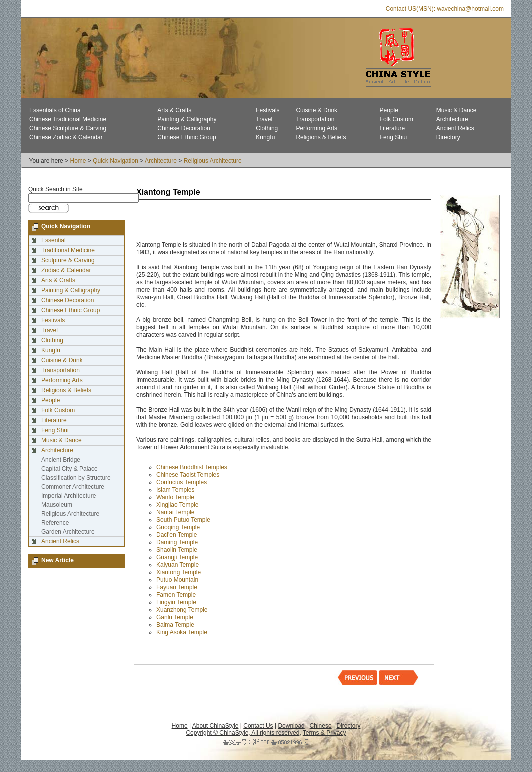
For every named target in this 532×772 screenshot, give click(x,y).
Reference (55, 523)
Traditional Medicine (68, 250)
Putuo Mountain (177, 580)
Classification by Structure (76, 478)
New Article (58, 560)
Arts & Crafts (174, 110)
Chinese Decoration (184, 128)
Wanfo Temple (175, 497)
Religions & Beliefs (321, 137)
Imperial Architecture (69, 496)
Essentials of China (55, 110)
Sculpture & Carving (68, 260)
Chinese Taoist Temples (188, 475)
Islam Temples (175, 490)
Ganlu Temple (175, 617)
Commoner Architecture (73, 487)
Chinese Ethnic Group (187, 137)
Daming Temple (177, 542)
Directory (448, 137)
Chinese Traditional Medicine (68, 119)
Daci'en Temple (177, 535)
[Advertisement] (253, 221)
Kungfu (265, 137)
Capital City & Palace (70, 469)
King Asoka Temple (182, 632)
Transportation (315, 119)
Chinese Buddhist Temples (192, 467)
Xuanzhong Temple (182, 610)
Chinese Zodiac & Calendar (66, 137)
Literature (392, 128)
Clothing (267, 128)
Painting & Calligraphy (187, 119)
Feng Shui (393, 137)
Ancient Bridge (61, 460)
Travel (264, 119)
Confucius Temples (182, 482)
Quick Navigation (116, 161)
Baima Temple (175, 625)
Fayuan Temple (177, 587)
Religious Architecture (213, 161)
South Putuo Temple (183, 520)
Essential (54, 240)
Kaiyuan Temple (178, 565)
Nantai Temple (176, 512)
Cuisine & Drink (316, 110)
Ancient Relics (455, 128)
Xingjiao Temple (178, 505)
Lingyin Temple (176, 602)
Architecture (452, 119)
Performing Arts (316, 128)
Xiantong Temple (179, 572)
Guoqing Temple (178, 527)
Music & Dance (456, 110)
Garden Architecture (68, 532)
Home (78, 161)
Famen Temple (176, 595)
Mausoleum (57, 505)
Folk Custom (396, 119)
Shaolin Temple (177, 550)
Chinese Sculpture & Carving (68, 128)
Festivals (267, 110)
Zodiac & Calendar (66, 270)
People (389, 110)
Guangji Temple (177, 557)
